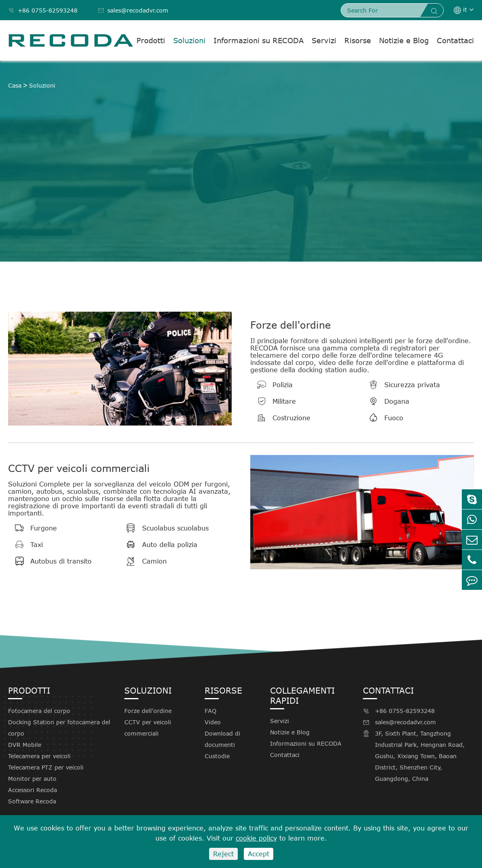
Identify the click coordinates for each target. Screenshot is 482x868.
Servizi (324, 40)
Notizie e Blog (404, 40)
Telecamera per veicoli (39, 756)
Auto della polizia (159, 545)
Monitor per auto (32, 779)
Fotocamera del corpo (39, 711)
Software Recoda (32, 801)
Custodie (217, 756)
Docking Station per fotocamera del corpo (59, 728)
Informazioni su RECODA (259, 40)
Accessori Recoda (32, 790)
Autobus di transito (50, 561)
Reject (223, 854)
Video (213, 722)
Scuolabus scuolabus (164, 528)
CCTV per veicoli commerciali (79, 468)
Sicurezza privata (401, 385)
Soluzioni (189, 40)
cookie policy (256, 838)
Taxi (25, 545)
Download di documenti (222, 739)
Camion (143, 561)
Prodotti (151, 40)
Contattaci (455, 40)
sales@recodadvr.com (133, 10)
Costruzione (280, 418)
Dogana (386, 401)
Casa (15, 85)
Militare (273, 401)
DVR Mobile (25, 745)
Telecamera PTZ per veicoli (46, 767)
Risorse (358, 40)
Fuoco (383, 418)
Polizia (271, 385)
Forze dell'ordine (290, 325)
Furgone (32, 528)
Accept (259, 854)
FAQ (211, 711)
